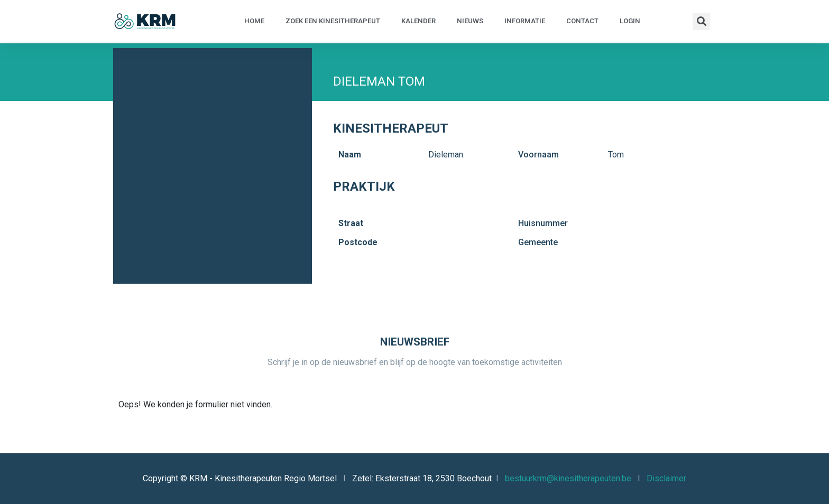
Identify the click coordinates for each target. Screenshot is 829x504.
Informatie (525, 21)
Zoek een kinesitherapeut (333, 21)
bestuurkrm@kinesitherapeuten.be (568, 478)
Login (630, 21)
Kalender (418, 21)
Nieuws (470, 21)
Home (254, 21)
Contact (582, 21)
